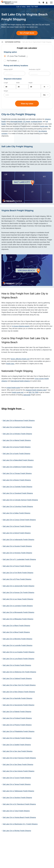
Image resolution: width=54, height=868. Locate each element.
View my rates (27, 103)
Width (18, 83)
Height (30, 83)
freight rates (44, 126)
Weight (6, 91)
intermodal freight (16, 122)
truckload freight (37, 122)
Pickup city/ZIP (8, 69)
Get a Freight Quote (27, 33)
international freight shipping (20, 381)
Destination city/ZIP (35, 69)
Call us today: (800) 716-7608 (27, 7)
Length (6, 83)
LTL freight (27, 122)
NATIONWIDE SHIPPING (13, 42)
